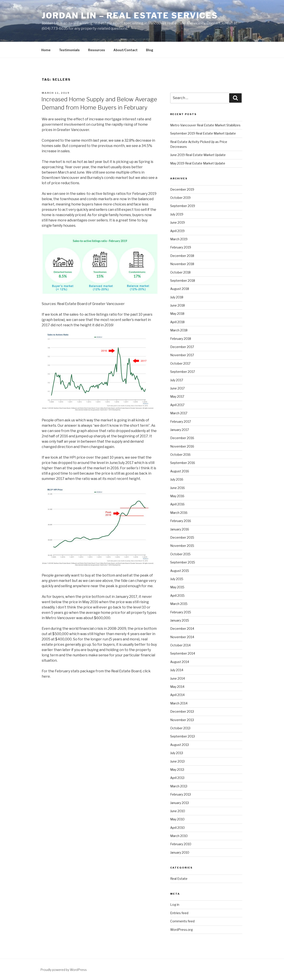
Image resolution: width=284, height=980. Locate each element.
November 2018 (182, 264)
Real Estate (179, 879)
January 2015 (180, 620)
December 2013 (182, 711)
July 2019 (177, 214)
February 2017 (180, 422)
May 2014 (177, 687)
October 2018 (180, 272)
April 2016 (177, 504)
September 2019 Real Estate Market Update (203, 133)
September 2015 (183, 562)
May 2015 (177, 587)
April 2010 (177, 828)
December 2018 (182, 256)
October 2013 (180, 728)
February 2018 (181, 339)
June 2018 (177, 305)
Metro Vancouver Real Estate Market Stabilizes (206, 125)
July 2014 (177, 670)
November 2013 (182, 720)
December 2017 (182, 347)
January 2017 (179, 430)
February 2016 (181, 521)
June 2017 (177, 388)
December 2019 (182, 189)
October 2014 (180, 645)
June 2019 (177, 222)
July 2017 (177, 380)
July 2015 (177, 579)
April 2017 (177, 405)
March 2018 (179, 330)
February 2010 (181, 844)
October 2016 (180, 455)
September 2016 (183, 463)
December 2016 (182, 438)
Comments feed (182, 921)
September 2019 (183, 206)
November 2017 (182, 355)
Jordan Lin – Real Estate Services (130, 16)
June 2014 (177, 678)
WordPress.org (181, 930)
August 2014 (180, 662)
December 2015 (182, 537)
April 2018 (177, 322)
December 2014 (182, 629)
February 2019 (181, 247)
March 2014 (179, 703)
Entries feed (179, 913)
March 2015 (179, 604)
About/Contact (125, 50)
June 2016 (177, 488)
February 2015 (181, 612)
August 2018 (180, 289)
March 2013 (179, 786)
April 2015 (177, 596)
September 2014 (183, 653)
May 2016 (177, 496)
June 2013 (177, 761)
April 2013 (177, 778)
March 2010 (179, 836)
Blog (150, 50)
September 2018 (183, 281)
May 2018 (177, 314)
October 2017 (180, 363)
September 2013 (182, 736)
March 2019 (179, 239)
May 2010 (177, 819)
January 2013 (179, 803)
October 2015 (180, 554)
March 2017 (179, 413)
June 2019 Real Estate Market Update (198, 155)
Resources (97, 50)
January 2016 (180, 529)
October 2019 (180, 198)
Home (46, 50)
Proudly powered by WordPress (64, 970)
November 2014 (182, 637)
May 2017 (177, 396)
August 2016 (180, 471)
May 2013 (177, 770)
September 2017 (182, 372)
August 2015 (180, 571)
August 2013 (179, 745)
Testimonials (69, 50)
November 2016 (182, 446)
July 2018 (177, 297)
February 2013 (180, 794)
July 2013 (177, 753)
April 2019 (177, 231)
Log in (175, 905)
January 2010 (180, 852)
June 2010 (178, 811)
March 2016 (179, 513)
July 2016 (177, 479)
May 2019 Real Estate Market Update (198, 163)
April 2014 (177, 695)
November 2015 (182, 546)
